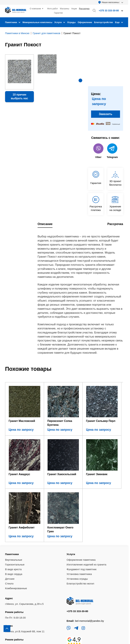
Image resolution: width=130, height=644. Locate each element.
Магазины (65, 9)
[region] (65, 322)
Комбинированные (16, 525)
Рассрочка (84, 9)
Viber (98, 151)
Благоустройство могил (80, 520)
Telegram (112, 151)
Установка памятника (79, 511)
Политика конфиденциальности (23, 629)
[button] (80, 80)
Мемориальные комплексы (37, 22)
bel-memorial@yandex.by (90, 558)
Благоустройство (104, 22)
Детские (10, 516)
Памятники (13, 22)
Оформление (85, 22)
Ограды (71, 22)
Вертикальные (14, 497)
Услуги (60, 22)
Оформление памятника (81, 497)
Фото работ (53, 9)
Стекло (9, 520)
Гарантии (58, 13)
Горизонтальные (15, 501)
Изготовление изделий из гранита (86, 501)
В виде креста (13, 506)
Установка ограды (77, 516)
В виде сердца (14, 511)
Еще (119, 22)
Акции (74, 9)
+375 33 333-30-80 (77, 548)
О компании (35, 9)
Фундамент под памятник (82, 506)
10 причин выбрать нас (19, 96)
